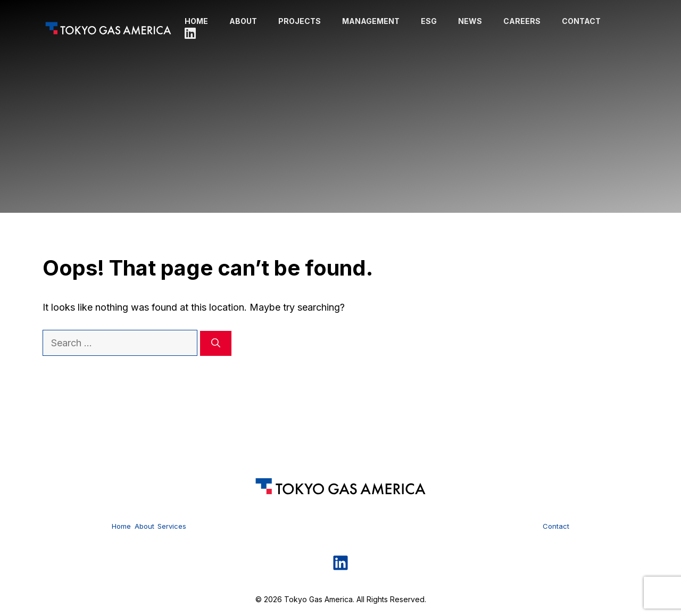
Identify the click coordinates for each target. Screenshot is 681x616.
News (470, 21)
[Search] (216, 344)
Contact (581, 21)
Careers (522, 21)
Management (371, 21)
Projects (300, 21)
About (243, 21)
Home (196, 21)
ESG (429, 21)
